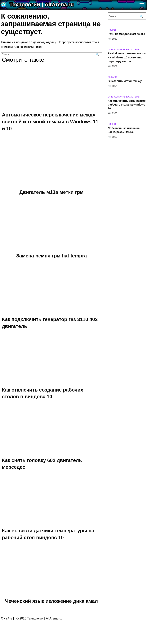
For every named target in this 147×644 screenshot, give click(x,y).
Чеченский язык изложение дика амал (52, 601)
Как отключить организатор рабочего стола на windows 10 (127, 105)
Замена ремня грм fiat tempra (51, 256)
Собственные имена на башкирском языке (124, 130)
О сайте (7, 618)
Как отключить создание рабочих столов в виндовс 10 (43, 393)
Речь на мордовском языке (126, 34)
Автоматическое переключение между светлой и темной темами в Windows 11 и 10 (50, 121)
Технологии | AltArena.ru (42, 5)
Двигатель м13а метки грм (51, 192)
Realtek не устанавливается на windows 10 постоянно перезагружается (127, 57)
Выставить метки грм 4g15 (126, 81)
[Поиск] (97, 54)
